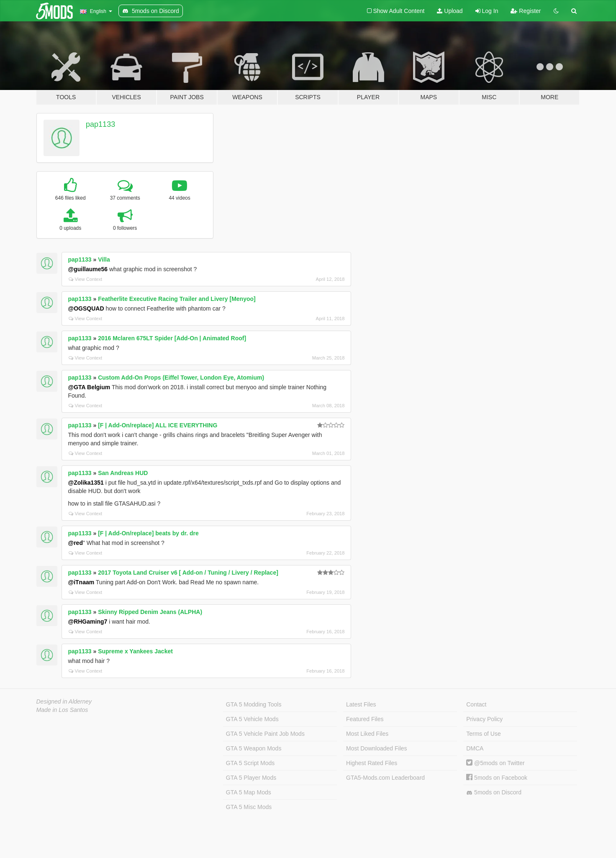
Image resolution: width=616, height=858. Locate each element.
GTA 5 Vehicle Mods (252, 719)
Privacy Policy (484, 719)
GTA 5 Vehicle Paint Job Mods (265, 734)
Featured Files (365, 719)
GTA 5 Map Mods (249, 792)
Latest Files (361, 704)
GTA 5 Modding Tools (254, 704)
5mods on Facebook (497, 778)
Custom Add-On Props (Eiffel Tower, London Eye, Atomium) (181, 378)
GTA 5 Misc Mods (249, 807)
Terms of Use (483, 734)
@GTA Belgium (89, 387)
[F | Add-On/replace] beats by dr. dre (148, 533)
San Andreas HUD (123, 473)
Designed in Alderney (64, 701)
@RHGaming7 (88, 622)
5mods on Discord (494, 792)
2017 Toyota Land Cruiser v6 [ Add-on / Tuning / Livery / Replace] (188, 573)
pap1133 (100, 124)
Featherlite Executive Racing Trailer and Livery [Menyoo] (177, 299)
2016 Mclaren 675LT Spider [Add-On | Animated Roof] (172, 338)
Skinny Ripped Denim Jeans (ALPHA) (150, 612)
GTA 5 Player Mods (251, 778)
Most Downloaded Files (377, 748)
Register (526, 11)
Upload (450, 11)
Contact (476, 704)
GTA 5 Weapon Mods (254, 748)
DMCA (475, 748)
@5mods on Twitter (495, 763)
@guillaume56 (88, 269)
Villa (104, 259)
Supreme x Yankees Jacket (135, 651)
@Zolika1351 (86, 483)
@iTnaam (81, 582)
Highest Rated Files (372, 763)
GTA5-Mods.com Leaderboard (385, 778)
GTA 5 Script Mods (250, 763)
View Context (86, 279)
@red (76, 543)
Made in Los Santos (62, 710)
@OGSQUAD (86, 308)
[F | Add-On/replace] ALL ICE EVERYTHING (158, 425)
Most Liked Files (367, 734)
